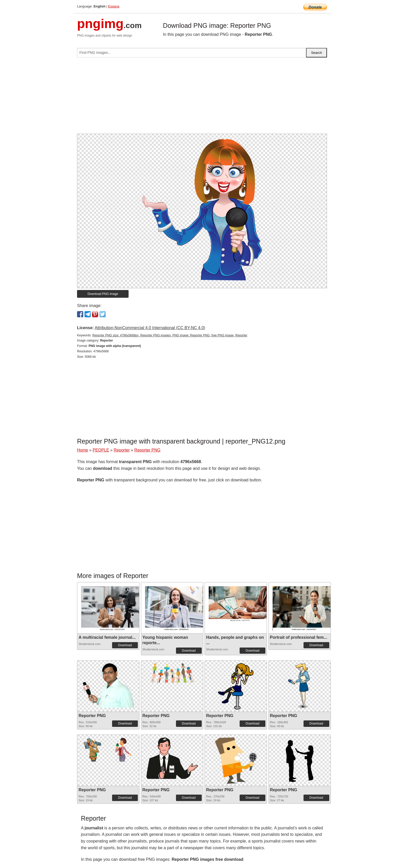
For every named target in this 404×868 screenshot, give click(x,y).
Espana (114, 6)
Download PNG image (103, 294)
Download (125, 645)
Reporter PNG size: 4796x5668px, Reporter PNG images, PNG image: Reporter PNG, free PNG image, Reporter (170, 335)
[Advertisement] (202, 98)
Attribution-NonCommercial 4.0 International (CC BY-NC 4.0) (150, 328)
